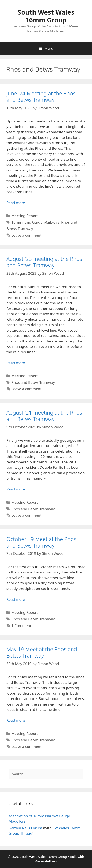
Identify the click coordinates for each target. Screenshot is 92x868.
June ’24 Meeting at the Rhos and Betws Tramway (41, 96)
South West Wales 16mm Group (46, 16)
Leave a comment (26, 235)
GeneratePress (46, 861)
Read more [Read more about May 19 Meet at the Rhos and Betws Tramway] (16, 720)
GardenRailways (46, 222)
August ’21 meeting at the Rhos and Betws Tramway (44, 416)
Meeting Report (25, 216)
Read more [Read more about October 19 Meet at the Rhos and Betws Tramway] (16, 599)
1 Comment (21, 626)
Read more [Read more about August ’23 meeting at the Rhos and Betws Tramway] (16, 363)
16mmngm (21, 222)
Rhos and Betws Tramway (33, 382)
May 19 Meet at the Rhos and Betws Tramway (42, 652)
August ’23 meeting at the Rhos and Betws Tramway (44, 262)
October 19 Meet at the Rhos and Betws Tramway (41, 542)
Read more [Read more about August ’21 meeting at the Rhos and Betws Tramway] (16, 489)
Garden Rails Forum (25, 828)
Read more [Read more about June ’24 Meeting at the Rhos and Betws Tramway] (16, 203)
